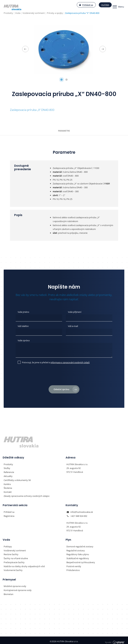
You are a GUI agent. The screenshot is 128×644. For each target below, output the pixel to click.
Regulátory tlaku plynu (78, 553)
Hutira (101, 5)
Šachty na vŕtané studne (16, 557)
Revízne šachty (11, 553)
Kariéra (7, 483)
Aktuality (8, 475)
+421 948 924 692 (79, 515)
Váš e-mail (73, 326)
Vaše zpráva (24, 340)
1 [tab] (62, 80)
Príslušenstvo (73, 568)
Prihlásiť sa (82, 5)
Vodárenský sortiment (15, 549)
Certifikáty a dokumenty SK (17, 479)
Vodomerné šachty (13, 568)
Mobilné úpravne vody (15, 584)
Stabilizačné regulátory (78, 557)
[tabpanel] (64, 49)
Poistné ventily (74, 564)
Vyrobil (115, 639)
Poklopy (8, 545)
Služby (7, 468)
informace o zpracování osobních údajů (70, 362)
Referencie (9, 471)
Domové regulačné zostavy (80, 545)
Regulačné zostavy (76, 549)
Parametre (64, 131)
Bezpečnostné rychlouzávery (81, 561)
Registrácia (9, 515)
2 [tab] (66, 80)
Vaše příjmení (75, 312)
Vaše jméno (23, 312)
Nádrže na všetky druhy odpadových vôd (24, 564)
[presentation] (64, 375)
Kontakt (8, 491)
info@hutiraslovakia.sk (82, 511)
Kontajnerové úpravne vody (18, 588)
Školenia (8, 487)
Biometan (9, 592)
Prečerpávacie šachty (14, 561)
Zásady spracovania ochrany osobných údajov (27, 495)
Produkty (8, 464)
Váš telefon (23, 326)
